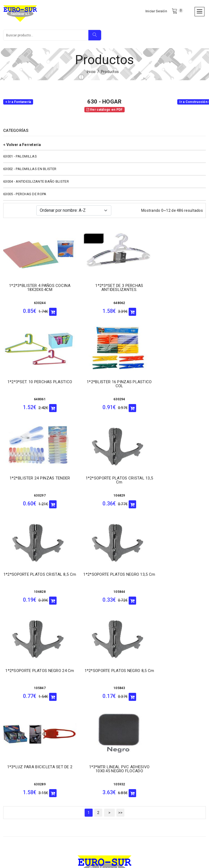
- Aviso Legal (14, 788)
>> (121, 623)
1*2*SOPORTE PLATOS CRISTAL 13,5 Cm (174, 387)
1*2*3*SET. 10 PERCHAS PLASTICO (174, 291)
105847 (174, 498)
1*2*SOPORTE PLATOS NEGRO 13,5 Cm (104, 483)
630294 (35, 402)
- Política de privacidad (72, 781)
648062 (105, 306)
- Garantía (12, 767)
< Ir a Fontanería (18, 105)
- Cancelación (15, 760)
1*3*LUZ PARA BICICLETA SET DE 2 (104, 579)
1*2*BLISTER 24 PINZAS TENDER (104, 385)
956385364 (160, 759)
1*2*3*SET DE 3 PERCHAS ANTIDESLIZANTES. (104, 291)
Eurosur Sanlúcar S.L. (54, 850)
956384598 (129, 787)
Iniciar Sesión (156, 12)
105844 (105, 498)
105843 (35, 595)
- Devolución (63, 760)
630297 (105, 402)
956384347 (129, 759)
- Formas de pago (18, 774)
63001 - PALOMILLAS (20, 159)
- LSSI (8, 753)
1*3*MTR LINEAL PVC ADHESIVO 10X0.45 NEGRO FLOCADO (174, 579)
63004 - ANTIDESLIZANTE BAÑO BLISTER (36, 184)
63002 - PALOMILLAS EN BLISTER (30, 172)
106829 (174, 402)
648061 (174, 306)
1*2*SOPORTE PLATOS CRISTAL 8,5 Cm (35, 483)
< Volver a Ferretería (22, 148)
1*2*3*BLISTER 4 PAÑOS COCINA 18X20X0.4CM (35, 291)
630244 (35, 306)
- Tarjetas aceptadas (70, 767)
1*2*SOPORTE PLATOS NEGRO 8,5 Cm (35, 579)
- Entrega (60, 753)
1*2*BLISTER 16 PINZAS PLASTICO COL (35, 387)
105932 (174, 595)
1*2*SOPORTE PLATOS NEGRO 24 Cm (174, 483)
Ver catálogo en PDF (105, 113)
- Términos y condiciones (25, 781)
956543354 (129, 815)
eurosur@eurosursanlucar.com (43, 722)
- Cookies (60, 774)
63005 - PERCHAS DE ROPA (25, 197)
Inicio (91, 75)
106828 (35, 498)
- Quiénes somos (67, 746)
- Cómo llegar (15, 746)
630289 (105, 595)
